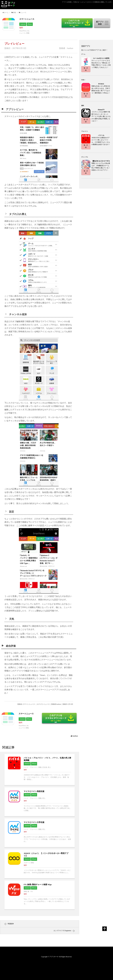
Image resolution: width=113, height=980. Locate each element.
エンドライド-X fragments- (63, 931)
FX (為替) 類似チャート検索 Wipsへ (40, 895)
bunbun (75, 736)
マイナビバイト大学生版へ (40, 833)
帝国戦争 (11, 924)
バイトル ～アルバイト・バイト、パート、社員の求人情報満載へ (40, 770)
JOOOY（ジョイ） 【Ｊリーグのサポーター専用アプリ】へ (40, 864)
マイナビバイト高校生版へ (40, 802)
